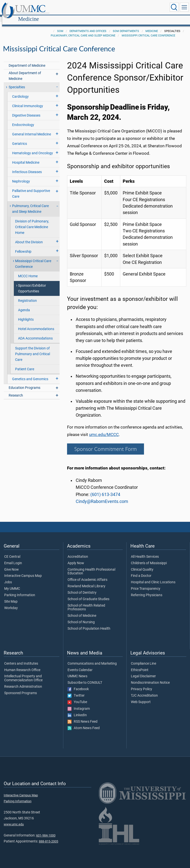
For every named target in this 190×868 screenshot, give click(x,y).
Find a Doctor (141, 570)
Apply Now (76, 558)
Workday (11, 603)
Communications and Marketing (92, 658)
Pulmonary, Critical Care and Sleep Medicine (83, 30)
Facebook (78, 684)
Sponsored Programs (21, 688)
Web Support (141, 697)
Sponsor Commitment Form (106, 443)
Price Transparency (146, 583)
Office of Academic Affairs (87, 574)
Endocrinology (23, 119)
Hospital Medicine (26, 157)
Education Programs (24, 382)
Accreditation (78, 551)
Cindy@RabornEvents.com (102, 496)
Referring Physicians (147, 590)
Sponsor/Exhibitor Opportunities (32, 283)
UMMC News (77, 671)
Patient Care (25, 364)
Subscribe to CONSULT (85, 677)
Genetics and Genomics (30, 374)
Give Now (12, 564)
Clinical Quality (142, 564)
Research (16, 390)
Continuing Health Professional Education (91, 566)
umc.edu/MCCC (104, 429)
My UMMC (12, 583)
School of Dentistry (82, 587)
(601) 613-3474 (105, 489)
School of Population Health (89, 623)
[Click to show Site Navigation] (184, 7)
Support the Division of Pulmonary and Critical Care (33, 349)
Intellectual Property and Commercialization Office (23, 673)
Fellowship (23, 246)
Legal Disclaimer (143, 671)
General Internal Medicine (32, 129)
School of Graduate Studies (88, 594)
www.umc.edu (14, 819)
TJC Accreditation (144, 690)
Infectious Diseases (27, 167)
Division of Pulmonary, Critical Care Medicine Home (32, 222)
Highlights (26, 314)
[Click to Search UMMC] (174, 7)
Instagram (79, 703)
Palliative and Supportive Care (31, 188)
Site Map (11, 596)
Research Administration (23, 681)
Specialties (17, 82)
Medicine (76, 8)
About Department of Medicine (25, 70)
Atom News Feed (84, 723)
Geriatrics (20, 138)
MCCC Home (28, 271)
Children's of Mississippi (149, 558)
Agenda (24, 305)
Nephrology (21, 176)
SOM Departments (126, 26)
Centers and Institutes (21, 658)
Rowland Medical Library (86, 581)
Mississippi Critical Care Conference (148, 30)
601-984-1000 (46, 830)
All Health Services (145, 551)
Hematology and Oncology (33, 148)
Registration (27, 295)
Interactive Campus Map (23, 570)
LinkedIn (77, 710)
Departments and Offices (88, 26)
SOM (60, 26)
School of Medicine (82, 610)
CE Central (12, 551)
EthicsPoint (140, 665)
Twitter (76, 690)
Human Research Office (22, 665)
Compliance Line (143, 658)
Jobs (8, 577)
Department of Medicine (27, 60)
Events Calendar (80, 665)
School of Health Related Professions (86, 602)
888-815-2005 (48, 836)
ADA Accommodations (35, 333)
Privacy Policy (142, 684)
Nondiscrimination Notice (150, 677)
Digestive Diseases (26, 110)
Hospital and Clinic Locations (153, 577)
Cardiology (20, 91)
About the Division (29, 237)
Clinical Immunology (28, 101)
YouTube (77, 697)
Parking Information (20, 590)
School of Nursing (81, 617)
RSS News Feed (83, 716)
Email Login (13, 558)
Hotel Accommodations (36, 324)
